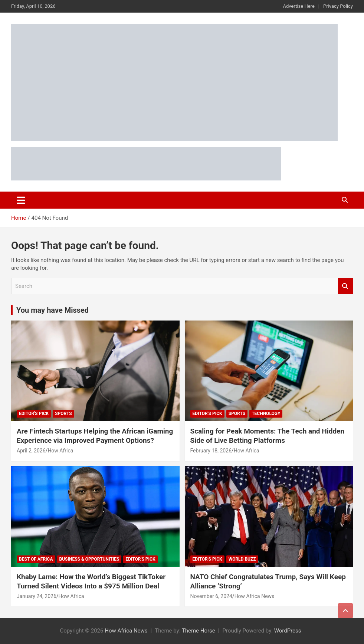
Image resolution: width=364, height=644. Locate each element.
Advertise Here (299, 6)
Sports (63, 414)
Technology (266, 414)
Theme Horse (199, 631)
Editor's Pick (34, 414)
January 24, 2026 (37, 596)
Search (345, 286)
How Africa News (255, 596)
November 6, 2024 (211, 596)
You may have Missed (53, 310)
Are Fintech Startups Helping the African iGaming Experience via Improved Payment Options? (95, 436)
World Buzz (242, 559)
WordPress (288, 631)
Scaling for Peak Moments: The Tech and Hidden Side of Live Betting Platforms (268, 436)
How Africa (60, 451)
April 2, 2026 (31, 451)
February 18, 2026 (211, 451)
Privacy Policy (338, 6)
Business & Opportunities (89, 559)
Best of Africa (36, 559)
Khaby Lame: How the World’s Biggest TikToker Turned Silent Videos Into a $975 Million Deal (91, 581)
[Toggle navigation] (21, 200)
